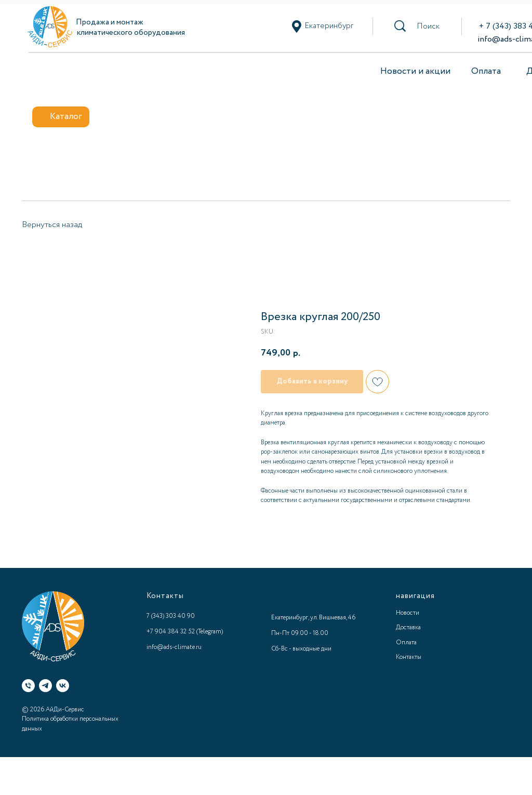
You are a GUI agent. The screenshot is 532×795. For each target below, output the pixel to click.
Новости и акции (415, 71)
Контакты (409, 657)
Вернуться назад (52, 225)
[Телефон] (28, 686)
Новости (408, 613)
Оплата (486, 71)
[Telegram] (45, 686)
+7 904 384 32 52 (171, 632)
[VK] (63, 686)
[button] (428, 27)
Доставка (408, 627)
